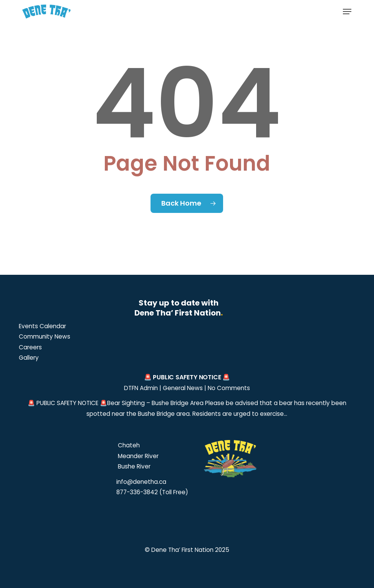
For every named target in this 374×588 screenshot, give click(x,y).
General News (183, 388)
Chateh (128, 445)
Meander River (137, 456)
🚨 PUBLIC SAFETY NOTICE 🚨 (187, 377)
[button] (347, 12)
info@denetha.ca (141, 482)
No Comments (229, 388)
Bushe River (133, 466)
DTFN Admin (141, 388)
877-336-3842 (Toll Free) (152, 492)
